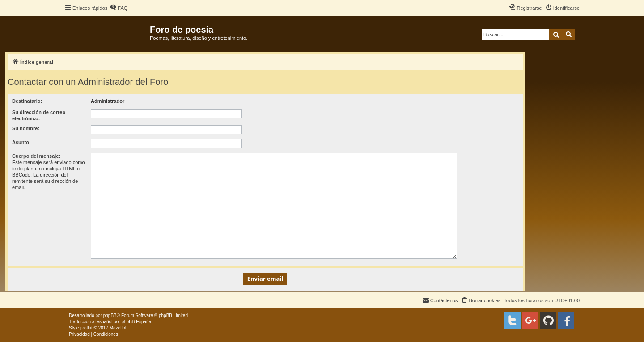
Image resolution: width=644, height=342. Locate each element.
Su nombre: (26, 128)
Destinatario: (27, 101)
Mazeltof (118, 328)
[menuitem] (119, 8)
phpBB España (136, 322)
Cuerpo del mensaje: (36, 156)
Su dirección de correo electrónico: (39, 115)
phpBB (110, 315)
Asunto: (21, 142)
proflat (86, 328)
